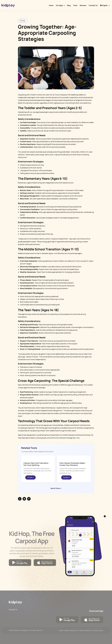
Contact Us (93, 5)
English (104, 5)
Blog (69, 5)
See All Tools (56, 488)
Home (51, 5)
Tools (75, 5)
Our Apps (60, 5)
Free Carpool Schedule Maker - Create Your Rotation (73, 464)
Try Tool (30, 477)
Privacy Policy (98, 630)
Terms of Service (85, 630)
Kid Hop (23, 21)
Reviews (83, 5)
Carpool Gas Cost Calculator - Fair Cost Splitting (37, 464)
